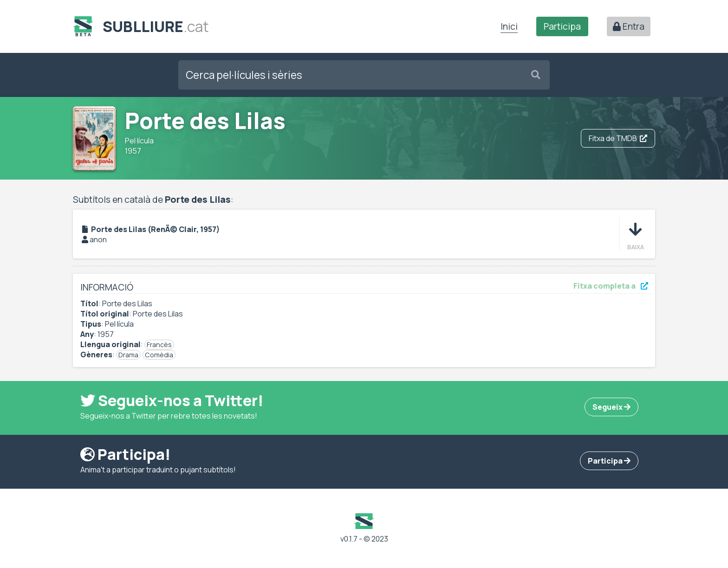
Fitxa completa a (611, 286)
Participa (562, 26)
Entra (629, 26)
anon (98, 239)
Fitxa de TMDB (618, 138)
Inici (509, 26)
